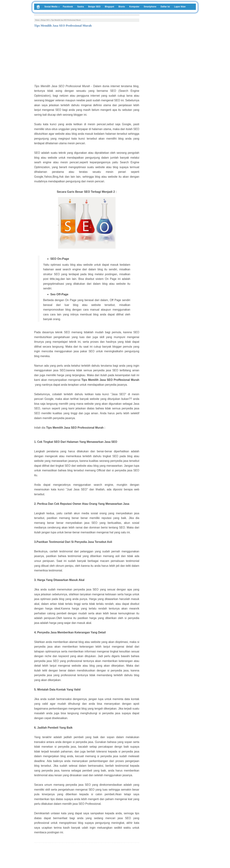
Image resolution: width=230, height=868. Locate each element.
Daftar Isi (165, 7)
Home (37, 20)
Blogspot (109, 7)
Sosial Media (51, 7)
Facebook (68, 7)
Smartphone (150, 7)
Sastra (81, 7)
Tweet (37, 855)
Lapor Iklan (180, 7)
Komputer (134, 7)
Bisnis (122, 7)
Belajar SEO (94, 7)
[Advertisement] (87, 57)
